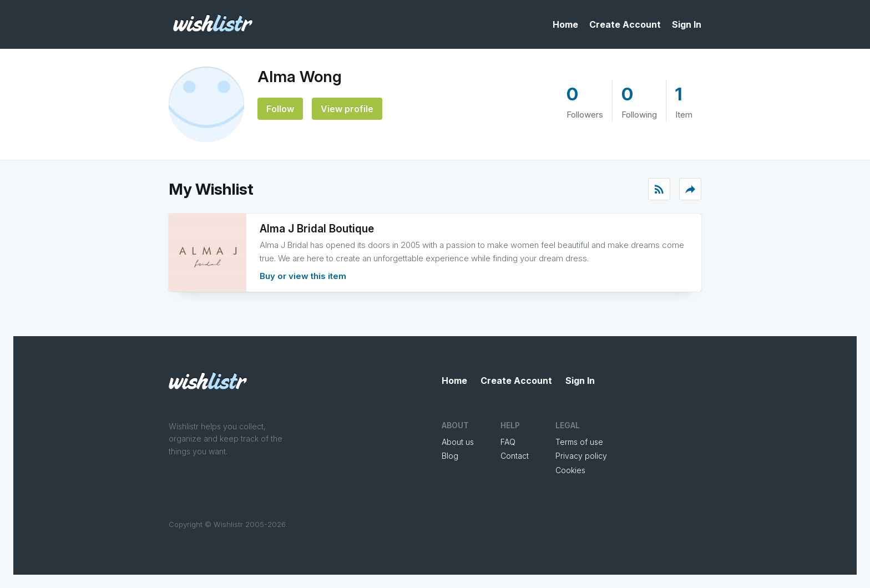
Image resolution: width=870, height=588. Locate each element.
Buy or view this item (303, 276)
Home (565, 24)
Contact (515, 456)
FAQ (508, 442)
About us (458, 442)
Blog (450, 456)
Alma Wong (300, 77)
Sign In (687, 24)
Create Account (625, 24)
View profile (347, 109)
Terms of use (579, 442)
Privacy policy (581, 456)
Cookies (570, 470)
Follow (280, 109)
